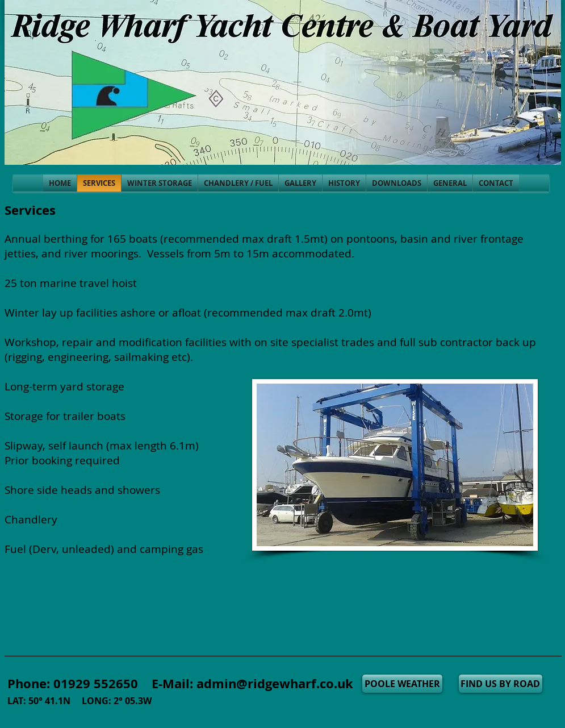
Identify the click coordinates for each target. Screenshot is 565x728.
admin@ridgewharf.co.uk (275, 683)
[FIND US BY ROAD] (501, 684)
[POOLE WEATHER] (402, 684)
